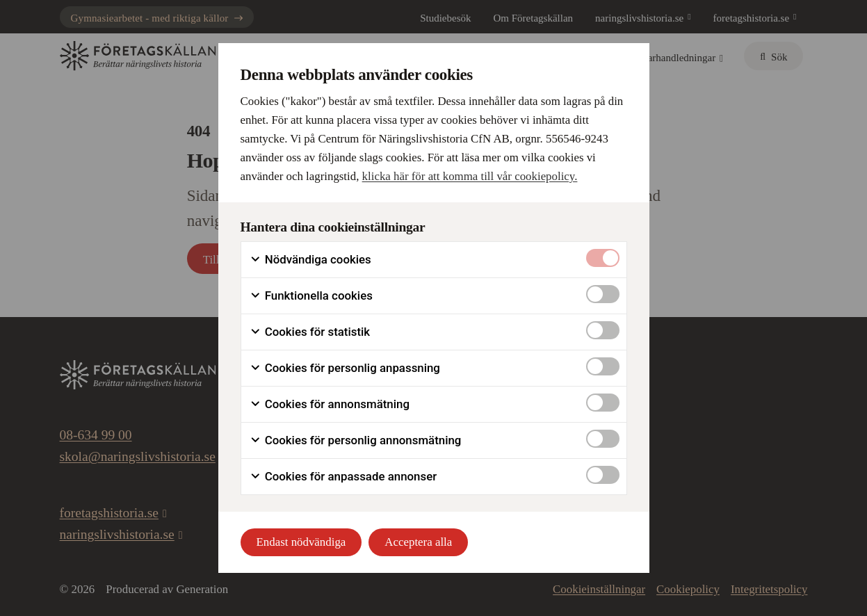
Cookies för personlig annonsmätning (356, 440)
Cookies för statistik (310, 332)
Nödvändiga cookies (310, 260)
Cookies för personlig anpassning (345, 368)
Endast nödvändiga (301, 542)
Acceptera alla (418, 542)
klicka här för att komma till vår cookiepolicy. (470, 176)
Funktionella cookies (311, 296)
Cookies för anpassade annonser (343, 477)
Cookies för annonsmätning (330, 404)
